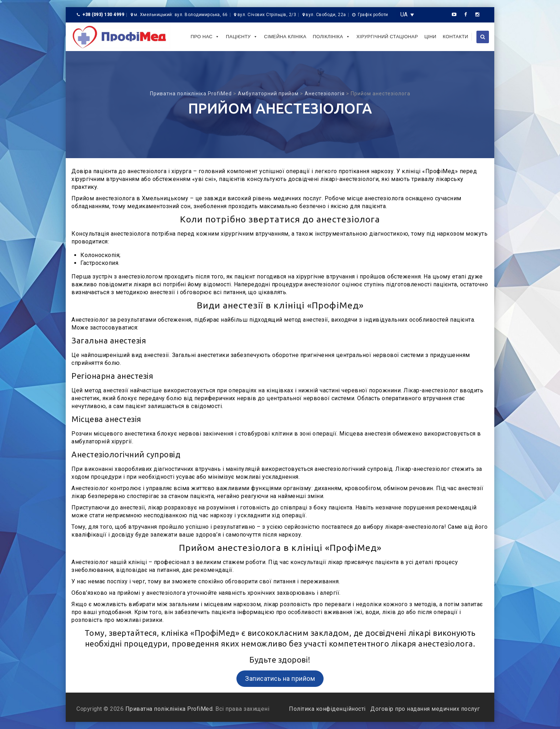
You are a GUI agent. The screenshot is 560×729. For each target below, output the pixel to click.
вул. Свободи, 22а (326, 15)
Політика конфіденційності (328, 709)
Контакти (456, 37)
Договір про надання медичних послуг (424, 709)
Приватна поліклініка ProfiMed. (170, 709)
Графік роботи (373, 15)
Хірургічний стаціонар (387, 37)
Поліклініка (331, 37)
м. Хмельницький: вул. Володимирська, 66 (181, 15)
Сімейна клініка (285, 37)
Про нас (205, 37)
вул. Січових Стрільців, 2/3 (267, 15)
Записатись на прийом (280, 678)
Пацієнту (242, 37)
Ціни (430, 37)
